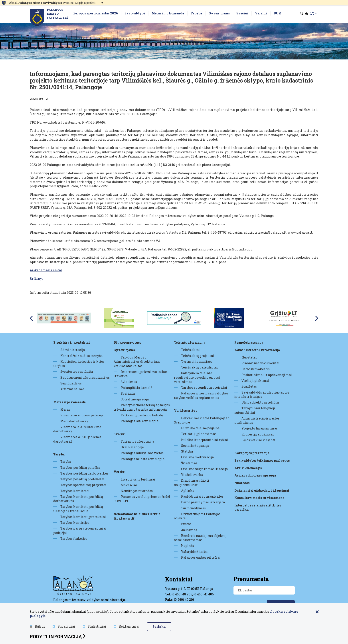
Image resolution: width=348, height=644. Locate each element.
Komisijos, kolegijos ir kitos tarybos (79, 364)
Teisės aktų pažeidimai (200, 367)
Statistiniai (95, 627)
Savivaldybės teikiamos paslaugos (262, 460)
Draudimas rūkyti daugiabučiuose (192, 483)
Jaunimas (189, 530)
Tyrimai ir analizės (197, 361)
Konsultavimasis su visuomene (259, 498)
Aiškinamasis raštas (46, 270)
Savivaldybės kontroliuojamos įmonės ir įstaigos (262, 394)
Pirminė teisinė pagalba (200, 428)
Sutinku (159, 627)
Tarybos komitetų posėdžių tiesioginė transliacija (78, 509)
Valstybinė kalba (194, 552)
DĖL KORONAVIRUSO (128, 342)
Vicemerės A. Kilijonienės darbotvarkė (77, 439)
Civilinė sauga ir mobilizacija (204, 469)
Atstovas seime (72, 389)
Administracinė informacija (257, 350)
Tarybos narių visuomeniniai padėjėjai (80, 530)
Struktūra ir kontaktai (72, 342)
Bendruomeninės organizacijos (85, 377)
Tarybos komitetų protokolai (83, 517)
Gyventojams (124, 350)
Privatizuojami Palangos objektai (197, 516)
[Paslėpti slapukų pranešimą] (317, 612)
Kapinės (188, 546)
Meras (65, 409)
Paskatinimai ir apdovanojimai (267, 375)
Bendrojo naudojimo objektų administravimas (200, 538)
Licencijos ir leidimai (138, 479)
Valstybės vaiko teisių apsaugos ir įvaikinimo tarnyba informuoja (142, 407)
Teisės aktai (191, 350)
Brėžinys (37, 279)
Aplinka (188, 491)
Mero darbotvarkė (74, 421)
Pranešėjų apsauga (249, 342)
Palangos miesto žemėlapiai (143, 459)
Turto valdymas (193, 508)
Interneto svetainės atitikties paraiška (258, 507)
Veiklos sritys (186, 411)
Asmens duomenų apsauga (255, 475)
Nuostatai (249, 357)
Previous (31, 318)
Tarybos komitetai (75, 491)
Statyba (187, 451)
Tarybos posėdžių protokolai (82, 479)
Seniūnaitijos (71, 383)
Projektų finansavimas (260, 428)
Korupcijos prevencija (252, 453)
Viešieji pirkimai (255, 381)
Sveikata (128, 393)
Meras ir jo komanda (69, 402)
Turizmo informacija (137, 441)
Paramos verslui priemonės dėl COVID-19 (142, 499)
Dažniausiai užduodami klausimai (262, 490)
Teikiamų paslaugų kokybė (142, 415)
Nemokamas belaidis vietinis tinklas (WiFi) (137, 516)
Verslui (120, 472)
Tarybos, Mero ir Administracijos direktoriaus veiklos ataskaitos (137, 362)
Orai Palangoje (132, 447)
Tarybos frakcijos (74, 539)
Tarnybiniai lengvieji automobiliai (255, 410)
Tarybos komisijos (75, 523)
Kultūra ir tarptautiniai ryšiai (205, 440)
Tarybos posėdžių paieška (80, 468)
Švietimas (129, 382)
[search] (302, 14)
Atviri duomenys (248, 468)
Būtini (38, 627)
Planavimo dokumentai (261, 363)
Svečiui (120, 434)
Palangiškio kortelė (136, 388)
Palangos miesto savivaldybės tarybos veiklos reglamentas (201, 395)
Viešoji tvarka (192, 475)
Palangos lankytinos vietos (142, 453)
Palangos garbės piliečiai (201, 557)
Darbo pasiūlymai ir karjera (203, 502)
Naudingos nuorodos (137, 491)
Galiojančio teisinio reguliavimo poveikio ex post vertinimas (197, 377)
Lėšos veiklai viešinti (258, 440)
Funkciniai (64, 627)
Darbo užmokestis (256, 369)
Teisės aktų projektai (198, 356)
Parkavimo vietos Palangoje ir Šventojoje (202, 420)
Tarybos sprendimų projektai (83, 485)
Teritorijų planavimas (199, 434)
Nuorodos (242, 483)
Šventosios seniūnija (77, 371)
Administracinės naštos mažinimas (257, 420)
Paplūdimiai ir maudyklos (202, 496)
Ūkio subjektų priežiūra (260, 402)
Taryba (59, 454)
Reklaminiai (127, 627)
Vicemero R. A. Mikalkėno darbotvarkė (77, 429)
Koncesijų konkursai (258, 434)
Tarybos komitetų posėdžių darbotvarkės (78, 499)
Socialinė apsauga (135, 399)
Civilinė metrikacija (197, 457)
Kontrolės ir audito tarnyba (81, 356)
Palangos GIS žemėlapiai (140, 421)
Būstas (186, 524)
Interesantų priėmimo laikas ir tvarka (141, 374)
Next (317, 318)
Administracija (73, 350)
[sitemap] (307, 14)
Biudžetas (249, 386)
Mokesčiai (129, 485)
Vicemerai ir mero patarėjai (83, 415)
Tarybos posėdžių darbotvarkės (84, 473)
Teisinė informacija (190, 342)
